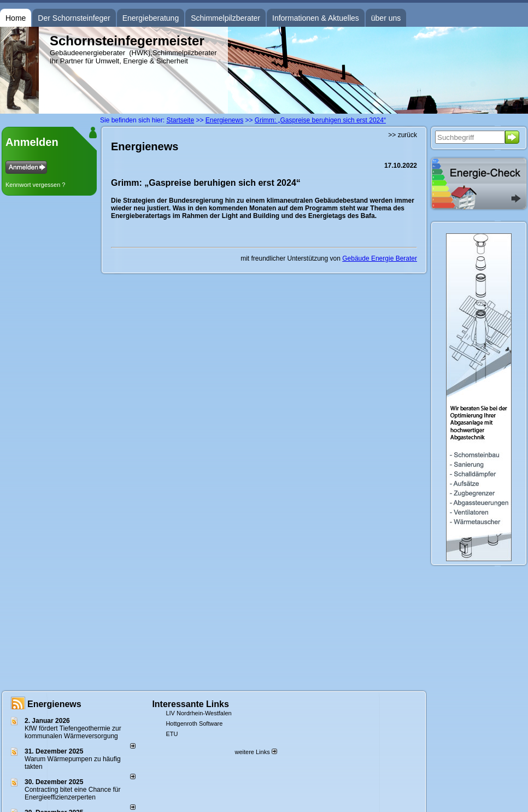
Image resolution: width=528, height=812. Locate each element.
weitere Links (256, 752)
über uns (386, 18)
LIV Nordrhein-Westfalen (198, 713)
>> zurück (403, 135)
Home (16, 18)
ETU (172, 734)
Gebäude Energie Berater (380, 258)
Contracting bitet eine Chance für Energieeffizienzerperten (72, 793)
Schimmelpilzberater (225, 18)
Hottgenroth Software (194, 723)
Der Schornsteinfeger (74, 18)
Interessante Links (190, 704)
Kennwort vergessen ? (35, 185)
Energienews (54, 704)
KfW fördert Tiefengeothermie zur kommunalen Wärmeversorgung (73, 732)
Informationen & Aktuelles (316, 18)
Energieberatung (151, 18)
